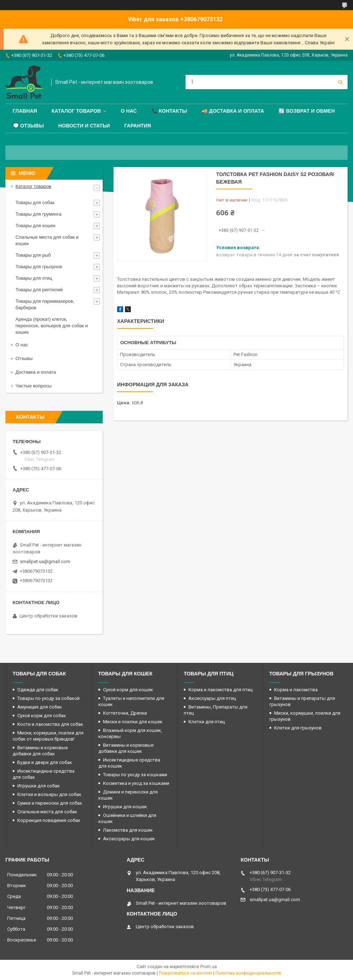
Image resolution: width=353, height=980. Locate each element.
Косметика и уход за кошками (136, 783)
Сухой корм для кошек (128, 690)
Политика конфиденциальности (248, 973)
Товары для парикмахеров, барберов (45, 304)
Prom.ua (209, 967)
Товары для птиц (34, 278)
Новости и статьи (84, 126)
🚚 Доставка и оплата (233, 111)
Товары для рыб (33, 255)
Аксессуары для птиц (212, 698)
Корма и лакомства (296, 690)
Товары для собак (35, 203)
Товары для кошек (35, 226)
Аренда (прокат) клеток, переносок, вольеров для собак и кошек (52, 326)
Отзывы (24, 358)
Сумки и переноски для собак (50, 803)
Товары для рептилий (39, 290)
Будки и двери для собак (45, 762)
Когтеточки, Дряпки (125, 713)
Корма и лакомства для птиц (220, 690)
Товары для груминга (38, 214)
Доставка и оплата (36, 372)
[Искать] (340, 82)
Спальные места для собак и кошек (47, 240)
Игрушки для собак (39, 786)
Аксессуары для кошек (129, 839)
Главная (25, 111)
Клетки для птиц (207, 722)
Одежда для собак (38, 690)
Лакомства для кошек (128, 830)
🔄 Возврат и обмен (307, 111)
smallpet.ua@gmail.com (45, 561)
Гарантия (138, 126)
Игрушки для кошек (125, 807)
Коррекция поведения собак (49, 820)
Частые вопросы (33, 386)
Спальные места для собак (47, 812)
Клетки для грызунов (298, 728)
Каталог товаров (76, 111)
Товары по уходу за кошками (135, 775)
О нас (129, 111)
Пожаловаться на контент (186, 973)
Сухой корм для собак (42, 716)
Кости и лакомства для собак (50, 724)
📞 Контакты (169, 111)
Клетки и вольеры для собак (49, 794)
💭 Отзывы (28, 126)
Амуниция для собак (40, 707)
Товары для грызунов (39, 267)
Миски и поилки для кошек (133, 722)
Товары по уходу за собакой (48, 698)
